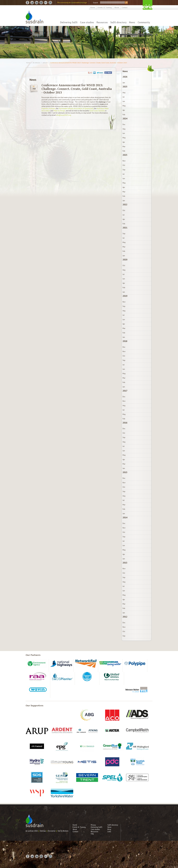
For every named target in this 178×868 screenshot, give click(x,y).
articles (45, 63)
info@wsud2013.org (63, 115)
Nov (124, 161)
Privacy (93, 825)
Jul (124, 97)
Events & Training (105, 7)
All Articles (36, 63)
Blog (109, 829)
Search (95, 3)
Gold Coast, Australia (97, 111)
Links (109, 832)
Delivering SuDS (69, 22)
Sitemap (43, 831)
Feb (124, 115)
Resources (102, 22)
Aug (124, 93)
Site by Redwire (63, 831)
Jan (124, 83)
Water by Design (59, 111)
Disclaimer (52, 831)
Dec (124, 124)
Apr (124, 110)
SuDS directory (118, 22)
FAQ (92, 834)
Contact (125, 7)
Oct (124, 165)
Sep (124, 170)
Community (144, 22)
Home (93, 7)
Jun (124, 101)
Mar (124, 147)
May (124, 106)
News (132, 22)
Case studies (87, 22)
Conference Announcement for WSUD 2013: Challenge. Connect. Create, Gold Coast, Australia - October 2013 (89, 63)
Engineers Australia (48, 108)
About (117, 7)
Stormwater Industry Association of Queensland (76, 108)
